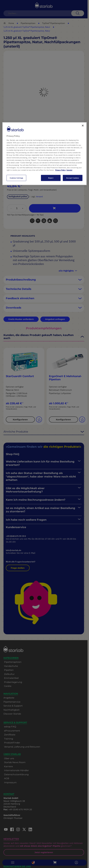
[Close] (83, 125)
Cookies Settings (16, 178)
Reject (51, 178)
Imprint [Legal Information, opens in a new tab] (69, 170)
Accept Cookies (73, 178)
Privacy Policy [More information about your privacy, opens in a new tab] (60, 170)
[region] (44, 154)
